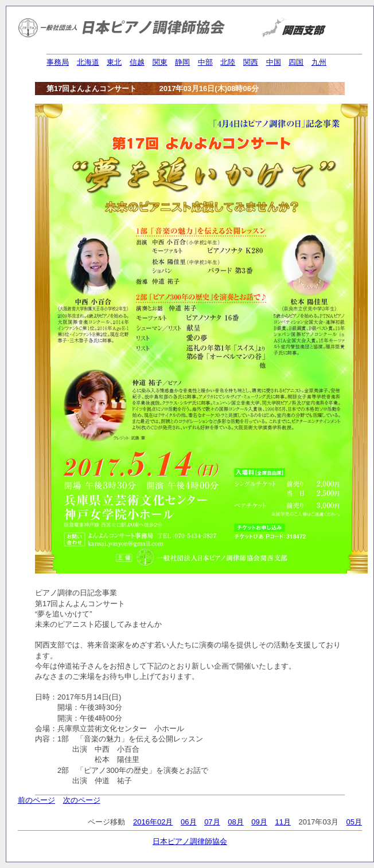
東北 (114, 62)
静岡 (182, 62)
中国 (274, 62)
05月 (354, 822)
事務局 (58, 62)
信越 (137, 62)
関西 (251, 62)
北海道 (88, 62)
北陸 (228, 62)
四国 (296, 62)
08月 (235, 822)
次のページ (82, 800)
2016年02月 (153, 822)
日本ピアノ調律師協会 (190, 841)
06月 (188, 822)
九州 (319, 62)
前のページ (36, 800)
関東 (160, 62)
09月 (259, 822)
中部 (205, 62)
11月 (283, 822)
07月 (212, 822)
